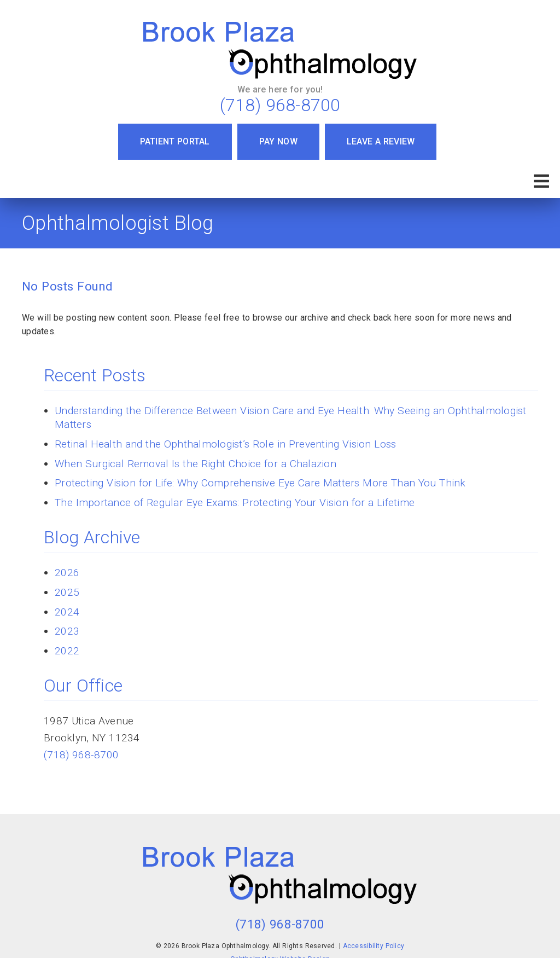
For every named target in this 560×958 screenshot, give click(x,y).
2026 (67, 573)
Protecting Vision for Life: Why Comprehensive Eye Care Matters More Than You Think (260, 483)
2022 (67, 651)
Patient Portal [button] (175, 141)
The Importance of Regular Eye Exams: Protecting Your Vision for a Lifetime (235, 503)
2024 (67, 612)
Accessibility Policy (374, 946)
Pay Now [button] (278, 141)
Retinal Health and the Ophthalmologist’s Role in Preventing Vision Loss (225, 444)
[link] (280, 50)
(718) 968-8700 (280, 105)
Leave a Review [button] (381, 141)
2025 (67, 592)
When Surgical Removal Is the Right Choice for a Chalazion (196, 464)
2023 (67, 631)
